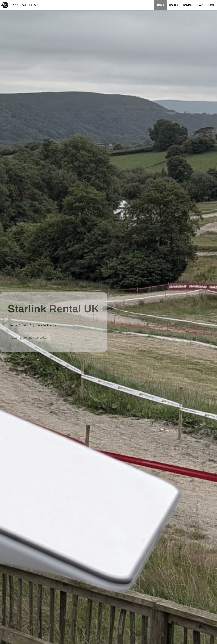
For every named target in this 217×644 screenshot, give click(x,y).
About (211, 5)
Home (160, 5)
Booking (174, 5)
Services (188, 5)
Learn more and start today (29, 338)
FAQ (200, 5)
